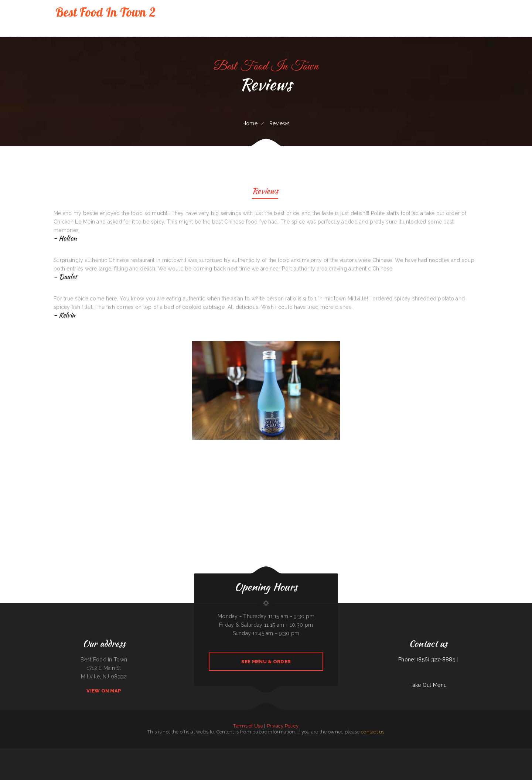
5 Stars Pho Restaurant (144, 752)
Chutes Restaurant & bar (245, 752)
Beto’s (468, 752)
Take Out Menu (428, 685)
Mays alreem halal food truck (204, 752)
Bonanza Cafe (36, 752)
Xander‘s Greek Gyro (414, 752)
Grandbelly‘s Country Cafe (267, 752)
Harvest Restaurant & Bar (525, 752)
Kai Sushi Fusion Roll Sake (6, 752)
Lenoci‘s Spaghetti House (238, 761)
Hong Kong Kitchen (293, 752)
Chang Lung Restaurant (391, 752)
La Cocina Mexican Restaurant (224, 761)
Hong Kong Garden (110, 752)
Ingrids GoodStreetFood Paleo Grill (220, 752)
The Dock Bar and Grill (336, 752)
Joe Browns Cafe (474, 752)
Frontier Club (508, 752)
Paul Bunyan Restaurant (308, 761)
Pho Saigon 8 (277, 752)
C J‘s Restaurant (461, 752)
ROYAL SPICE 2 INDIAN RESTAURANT (96, 752)
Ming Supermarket (256, 752)
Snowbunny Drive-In (27, 752)
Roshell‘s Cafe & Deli (233, 752)
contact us (373, 732)
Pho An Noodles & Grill (304, 752)
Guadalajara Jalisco (267, 761)
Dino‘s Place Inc (360, 752)
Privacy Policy (283, 726)
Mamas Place (491, 752)
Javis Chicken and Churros (167, 752)
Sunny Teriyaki (259, 761)
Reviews (265, 192)
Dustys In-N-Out (68, 752)
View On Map (104, 691)
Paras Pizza (124, 752)
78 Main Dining (59, 752)
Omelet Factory (178, 752)
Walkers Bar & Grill (44, 752)
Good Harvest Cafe (381, 752)
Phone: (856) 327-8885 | (428, 660)
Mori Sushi (52, 752)
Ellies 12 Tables (439, 752)
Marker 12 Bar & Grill (370, 752)
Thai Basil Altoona (483, 752)
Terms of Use (248, 726)
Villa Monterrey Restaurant (349, 752)
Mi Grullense (423, 752)
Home (250, 123)
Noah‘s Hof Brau (499, 752)
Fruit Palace (515, 752)
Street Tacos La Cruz (156, 752)
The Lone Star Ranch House (80, 752)
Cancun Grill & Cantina (249, 761)
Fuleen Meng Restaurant (278, 761)
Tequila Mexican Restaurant (450, 752)
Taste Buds (313, 752)
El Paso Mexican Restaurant (189, 752)
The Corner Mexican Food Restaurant (293, 761)
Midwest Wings (284, 752)
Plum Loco (118, 752)
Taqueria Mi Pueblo (17, 752)
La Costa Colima (431, 752)
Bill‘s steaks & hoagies (133, 752)
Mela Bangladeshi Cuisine (403, 752)
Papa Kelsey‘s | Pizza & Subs (323, 752)
